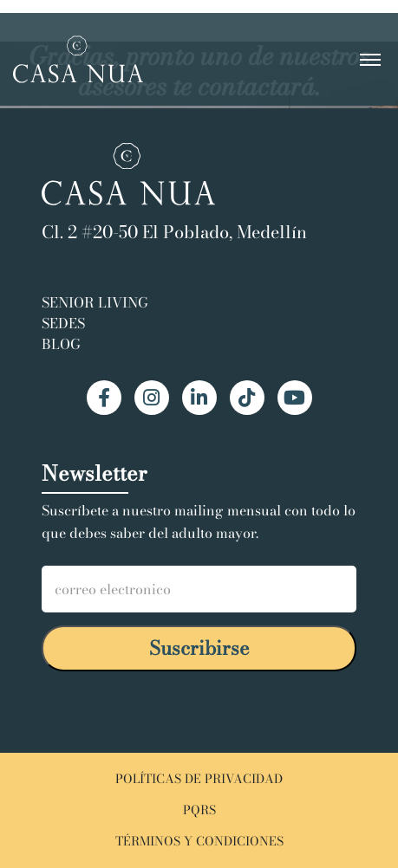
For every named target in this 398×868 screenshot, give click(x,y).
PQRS (199, 810)
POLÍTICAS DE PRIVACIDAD (199, 779)
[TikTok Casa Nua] (247, 398)
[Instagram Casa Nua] (152, 398)
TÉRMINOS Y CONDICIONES (199, 842)
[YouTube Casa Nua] (295, 398)
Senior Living (95, 302)
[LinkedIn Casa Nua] (199, 398)
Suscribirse (199, 648)
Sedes (63, 323)
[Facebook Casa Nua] (104, 398)
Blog (61, 344)
